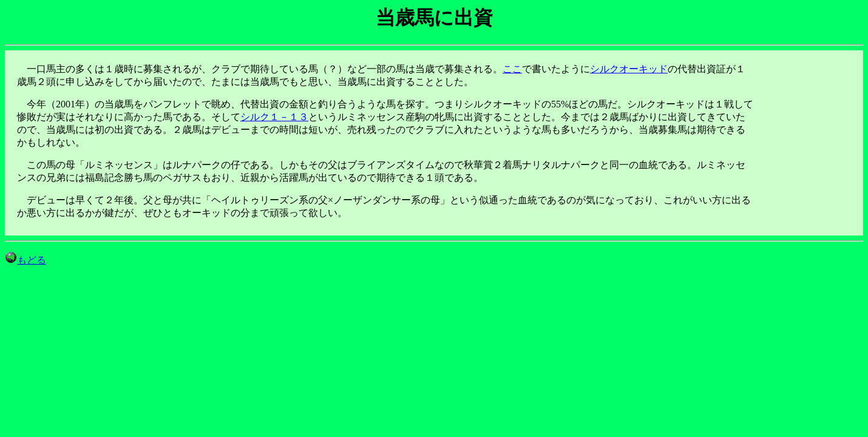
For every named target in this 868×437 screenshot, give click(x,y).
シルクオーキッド (629, 69)
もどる (25, 260)
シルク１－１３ (274, 117)
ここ (512, 69)
